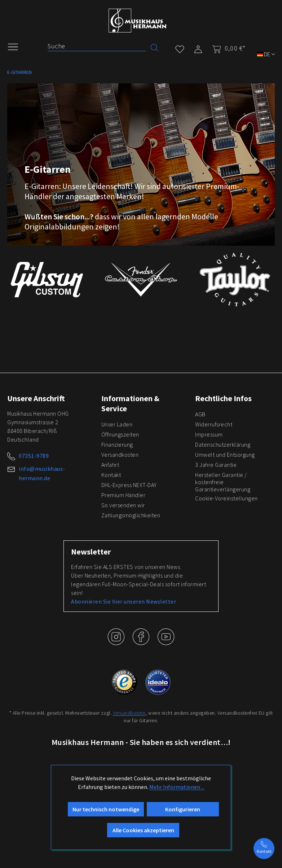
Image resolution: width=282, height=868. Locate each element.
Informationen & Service (130, 403)
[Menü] (17, 46)
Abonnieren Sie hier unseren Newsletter (124, 601)
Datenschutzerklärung (223, 444)
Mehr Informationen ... (177, 787)
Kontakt (111, 475)
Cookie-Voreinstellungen (226, 498)
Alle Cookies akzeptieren (143, 830)
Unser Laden (117, 424)
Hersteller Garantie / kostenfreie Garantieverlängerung (223, 482)
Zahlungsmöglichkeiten (131, 515)
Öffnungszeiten (120, 434)
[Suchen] (155, 47)
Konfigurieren (183, 809)
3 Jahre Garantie (216, 465)
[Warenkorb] (227, 48)
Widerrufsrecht (214, 424)
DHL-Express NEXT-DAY (129, 485)
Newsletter (91, 552)
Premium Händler (124, 495)
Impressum (209, 434)
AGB (200, 414)
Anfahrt (110, 465)
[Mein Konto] (198, 48)
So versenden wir (123, 505)
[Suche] (97, 46)
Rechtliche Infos (223, 398)
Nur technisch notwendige (106, 809)
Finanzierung (117, 444)
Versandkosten (120, 455)
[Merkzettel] (180, 48)
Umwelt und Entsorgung (225, 455)
